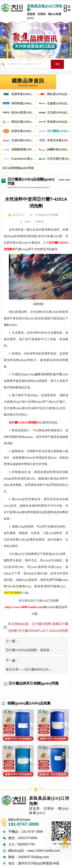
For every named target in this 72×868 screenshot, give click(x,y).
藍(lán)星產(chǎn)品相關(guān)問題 (24, 112)
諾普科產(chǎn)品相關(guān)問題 (24, 131)
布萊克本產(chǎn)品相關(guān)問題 (60, 140)
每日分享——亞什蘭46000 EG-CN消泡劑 (30, 669)
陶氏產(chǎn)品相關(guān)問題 (60, 94)
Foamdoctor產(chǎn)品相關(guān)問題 (24, 159)
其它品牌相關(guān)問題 (18, 168)
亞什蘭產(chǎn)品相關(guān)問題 (60, 131)
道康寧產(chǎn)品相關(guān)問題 (24, 94)
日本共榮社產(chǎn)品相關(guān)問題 (60, 159)
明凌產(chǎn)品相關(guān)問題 (60, 122)
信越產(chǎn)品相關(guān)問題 (60, 103)
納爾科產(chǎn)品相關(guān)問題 (60, 149)
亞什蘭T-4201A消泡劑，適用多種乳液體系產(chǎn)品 (30, 650)
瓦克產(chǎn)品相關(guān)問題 (60, 112)
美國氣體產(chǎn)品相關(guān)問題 (24, 149)
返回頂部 (65, 843)
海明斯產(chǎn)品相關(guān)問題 (24, 103)
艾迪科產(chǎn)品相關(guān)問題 (24, 140)
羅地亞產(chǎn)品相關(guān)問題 (24, 122)
